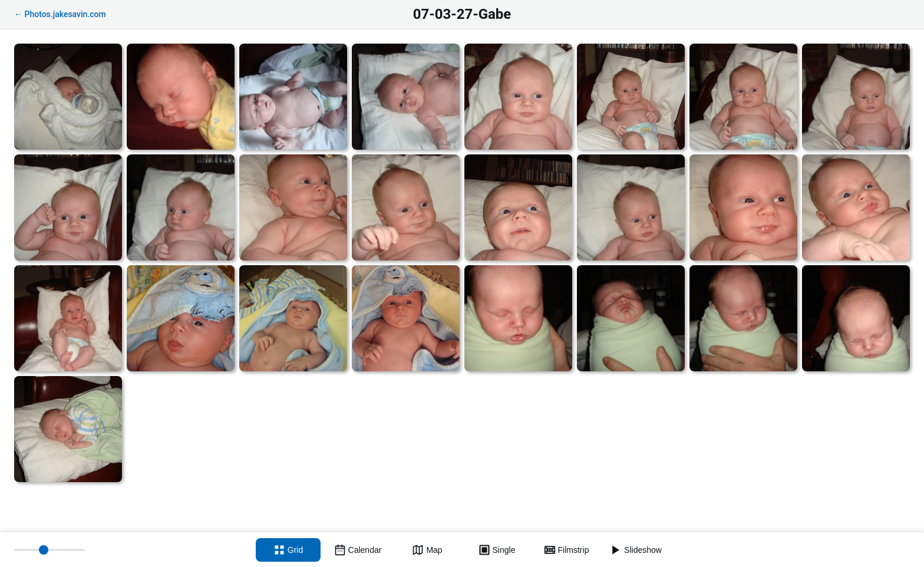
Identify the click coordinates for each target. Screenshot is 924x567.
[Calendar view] (358, 550)
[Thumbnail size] (49, 550)
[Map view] (427, 550)
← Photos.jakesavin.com (60, 14)
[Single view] (497, 550)
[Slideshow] (636, 550)
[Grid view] (288, 550)
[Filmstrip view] (566, 550)
